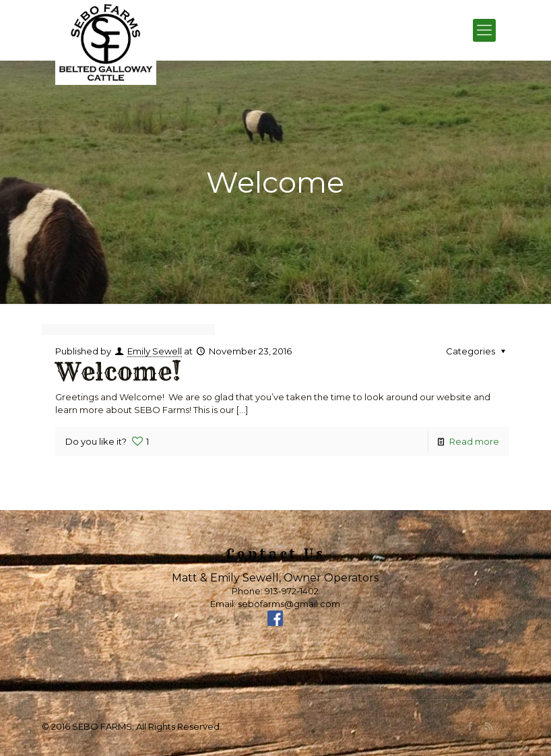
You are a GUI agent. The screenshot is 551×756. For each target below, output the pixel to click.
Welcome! (118, 372)
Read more (474, 441)
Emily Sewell (155, 351)
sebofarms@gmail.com (289, 604)
